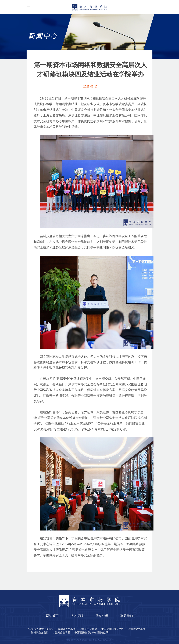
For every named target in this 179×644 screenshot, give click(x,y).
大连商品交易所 (61, 633)
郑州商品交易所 (40, 633)
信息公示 (102, 616)
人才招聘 (77, 616)
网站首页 (52, 616)
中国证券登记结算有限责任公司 (92, 633)
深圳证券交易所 (67, 629)
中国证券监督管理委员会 (40, 629)
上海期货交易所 (137, 629)
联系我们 (127, 616)
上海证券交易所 (88, 629)
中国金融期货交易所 (112, 629)
